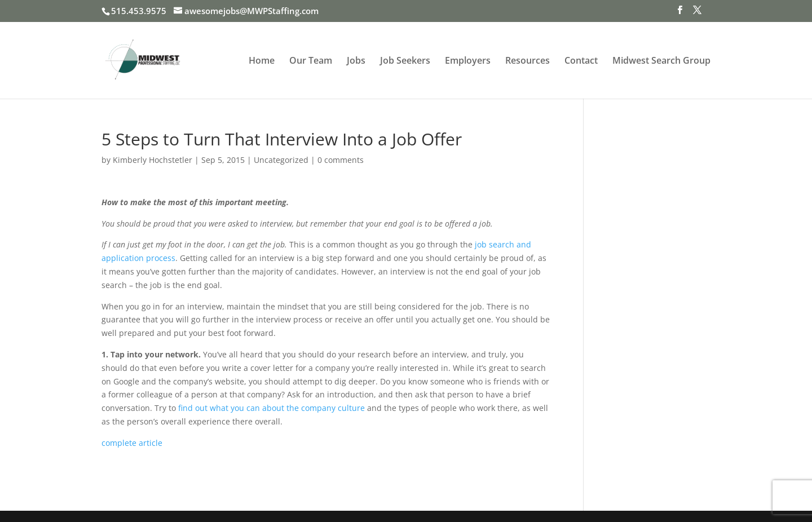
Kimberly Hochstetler (153, 160)
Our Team (311, 61)
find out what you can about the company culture (272, 408)
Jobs (356, 61)
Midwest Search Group (661, 61)
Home (262, 61)
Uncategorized (281, 160)
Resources (528, 61)
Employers (468, 61)
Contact (581, 61)
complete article (132, 443)
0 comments (341, 160)
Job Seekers (405, 61)
